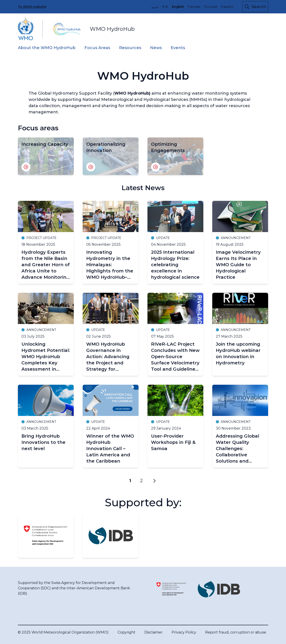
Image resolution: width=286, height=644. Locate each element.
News (156, 48)
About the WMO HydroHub (47, 48)
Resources (130, 48)
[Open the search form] (255, 7)
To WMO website (32, 7)
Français (194, 7)
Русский (211, 7)
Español (227, 7)
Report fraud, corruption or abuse (236, 632)
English (178, 7)
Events (178, 48)
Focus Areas (97, 48)
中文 (165, 7)
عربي (155, 7)
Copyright (126, 632)
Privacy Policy (184, 632)
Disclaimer (154, 632)
